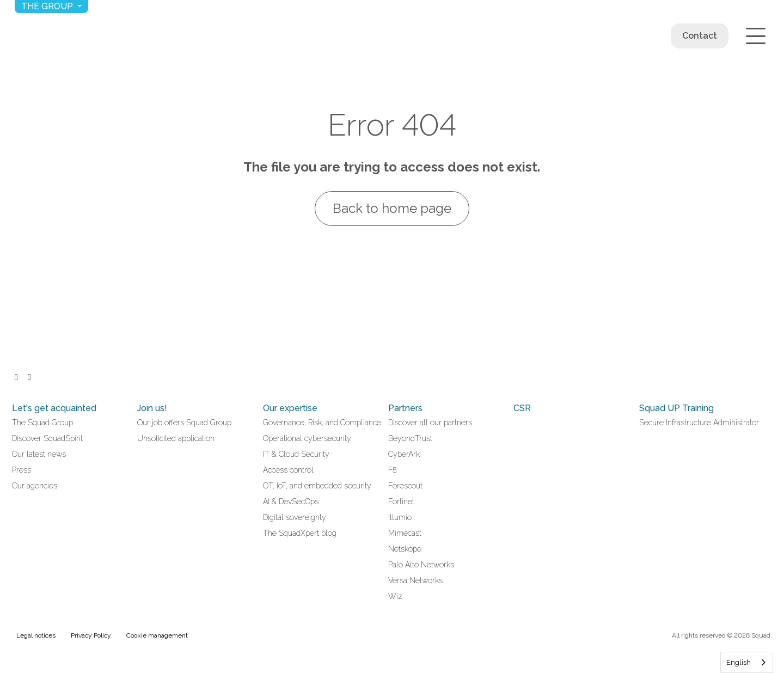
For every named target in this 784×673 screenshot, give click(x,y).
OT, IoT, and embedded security (317, 486)
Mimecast (405, 533)
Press (22, 470)
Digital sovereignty (295, 517)
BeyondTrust (410, 438)
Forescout (405, 486)
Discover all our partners (430, 423)
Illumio (400, 517)
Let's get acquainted (54, 408)
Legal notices (36, 635)
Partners (405, 408)
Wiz (395, 596)
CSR (522, 408)
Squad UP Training (676, 408)
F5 (393, 470)
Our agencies (35, 486)
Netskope (405, 549)
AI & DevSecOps (291, 501)
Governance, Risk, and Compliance (322, 423)
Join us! (152, 408)
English (739, 662)
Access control (288, 470)
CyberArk (404, 454)
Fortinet (401, 501)
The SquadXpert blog (300, 533)
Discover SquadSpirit (47, 438)
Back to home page (392, 208)
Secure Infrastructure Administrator (699, 423)
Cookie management (157, 635)
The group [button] (48, 6)
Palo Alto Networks (421, 565)
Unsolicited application (176, 438)
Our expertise (290, 408)
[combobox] (747, 662)
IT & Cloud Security (296, 454)
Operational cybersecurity (307, 438)
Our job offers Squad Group (184, 423)
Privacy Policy (91, 635)
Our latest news (39, 454)
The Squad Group (42, 423)
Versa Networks (415, 580)
